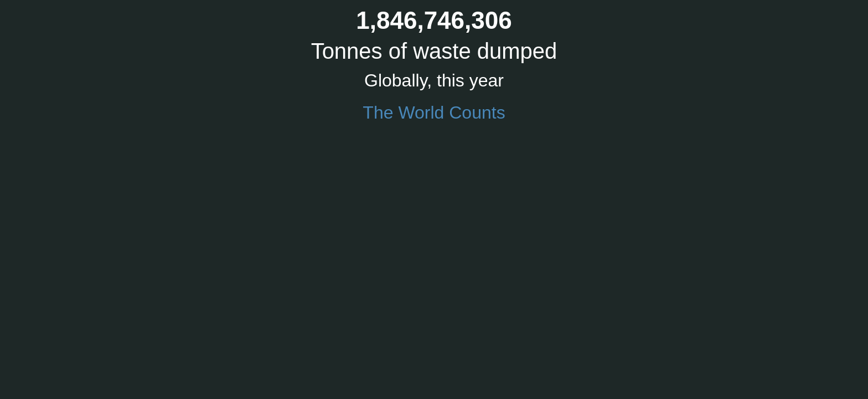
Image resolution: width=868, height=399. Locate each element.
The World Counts (434, 112)
